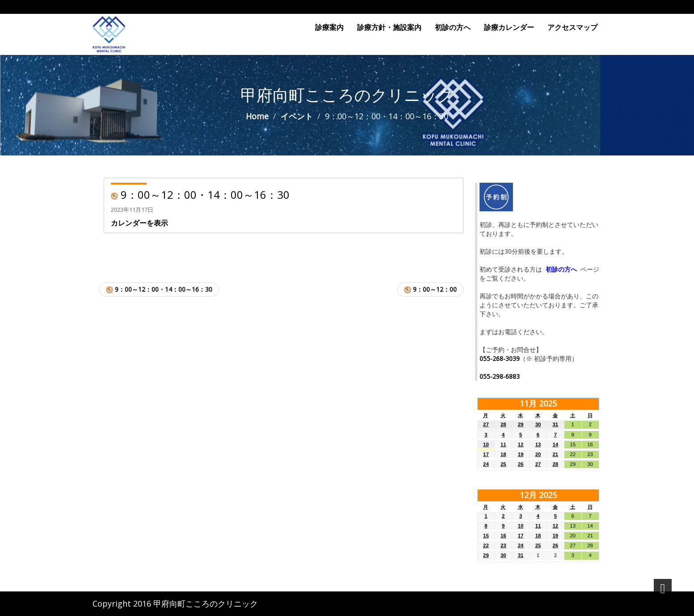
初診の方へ (453, 27)
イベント (297, 116)
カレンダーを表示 (139, 223)
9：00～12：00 (430, 289)
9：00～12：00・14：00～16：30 (159, 289)
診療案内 (329, 27)
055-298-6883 (500, 376)
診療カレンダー (509, 27)
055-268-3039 (500, 358)
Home (257, 116)
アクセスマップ (572, 27)
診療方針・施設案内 (389, 27)
